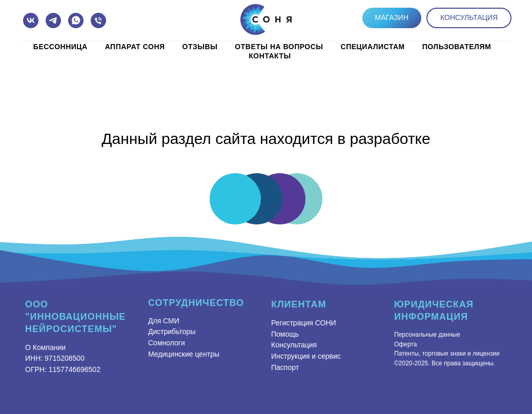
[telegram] (53, 20)
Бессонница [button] (60, 47)
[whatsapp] (76, 20)
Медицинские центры (184, 354)
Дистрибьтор (169, 332)
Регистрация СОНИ (304, 323)
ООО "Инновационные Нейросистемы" (75, 317)
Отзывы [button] (200, 47)
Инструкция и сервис (306, 356)
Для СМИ (164, 321)
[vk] (31, 20)
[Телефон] (98, 20)
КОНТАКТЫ (270, 56)
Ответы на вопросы (279, 47)
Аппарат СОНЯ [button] (135, 47)
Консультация (294, 345)
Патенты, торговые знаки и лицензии (447, 354)
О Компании (45, 347)
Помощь (285, 334)
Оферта (405, 344)
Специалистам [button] (373, 47)
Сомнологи (167, 343)
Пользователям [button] (457, 47)
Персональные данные (427, 335)
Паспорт (285, 367)
